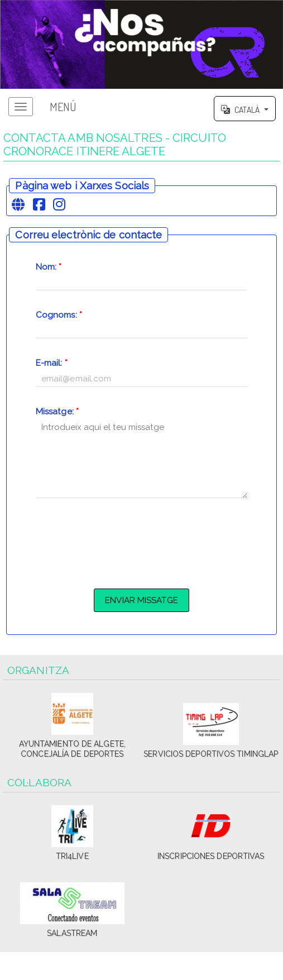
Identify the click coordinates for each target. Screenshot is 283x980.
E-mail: (52, 363)
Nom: (49, 267)
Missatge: (57, 412)
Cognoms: (59, 315)
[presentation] (142, 542)
